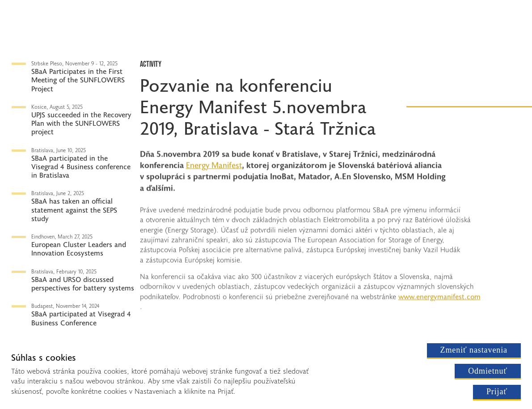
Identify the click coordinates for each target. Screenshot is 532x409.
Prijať (497, 392)
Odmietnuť (488, 371)
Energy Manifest (203, 106)
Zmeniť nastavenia (474, 350)
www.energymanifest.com (439, 298)
